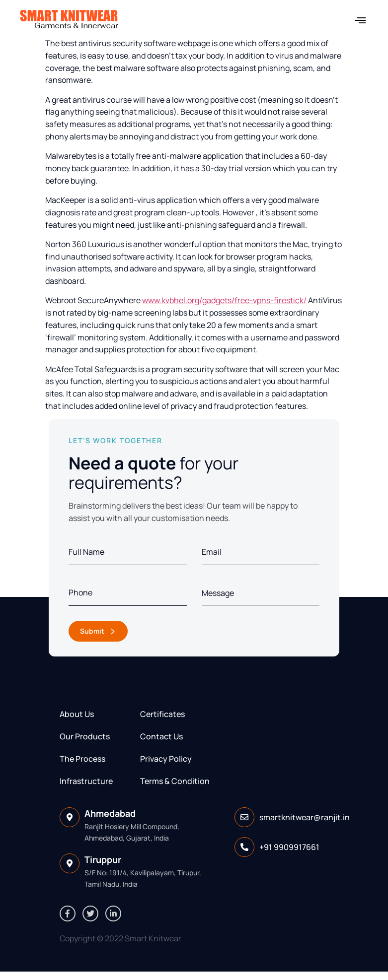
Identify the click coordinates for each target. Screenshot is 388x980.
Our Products (85, 736)
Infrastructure (86, 781)
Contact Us (161, 736)
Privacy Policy (166, 759)
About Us (77, 714)
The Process (82, 759)
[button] (360, 20)
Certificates (162, 714)
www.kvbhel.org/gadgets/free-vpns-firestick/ (224, 300)
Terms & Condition (175, 781)
